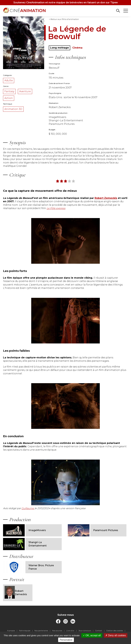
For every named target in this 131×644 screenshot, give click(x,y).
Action (9, 98)
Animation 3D (13, 109)
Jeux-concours (85, 631)
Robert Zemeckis (16, 593)
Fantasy (9, 91)
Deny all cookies (116, 635)
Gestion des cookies (115, 631)
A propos (11, 631)
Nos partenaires (41, 631)
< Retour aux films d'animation (64, 19)
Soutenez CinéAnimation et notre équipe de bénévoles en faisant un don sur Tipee (66, 3)
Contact (99, 631)
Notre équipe (25, 631)
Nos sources (57, 631)
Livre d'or (70, 631)
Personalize (66, 640)
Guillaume (28, 508)
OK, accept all (92, 635)
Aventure (25, 91)
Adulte (9, 80)
